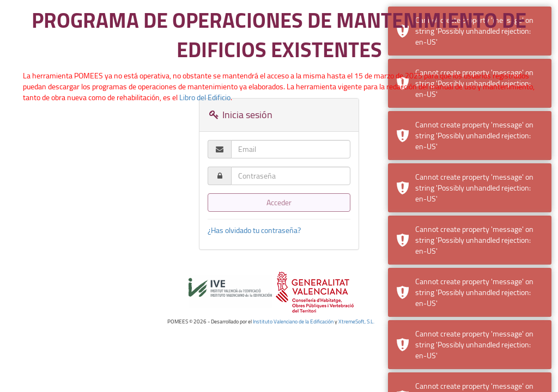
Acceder (279, 203)
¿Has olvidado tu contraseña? (254, 230)
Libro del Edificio (205, 97)
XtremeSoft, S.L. (356, 321)
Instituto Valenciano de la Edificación (293, 321)
